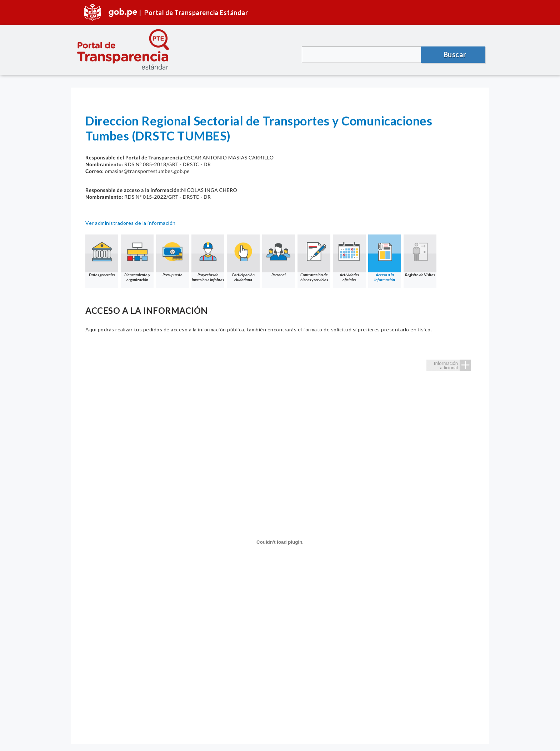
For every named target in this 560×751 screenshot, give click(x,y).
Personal (279, 256)
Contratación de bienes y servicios (314, 258)
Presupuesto (172, 256)
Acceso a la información (385, 258)
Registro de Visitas (420, 256)
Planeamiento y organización (137, 258)
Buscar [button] (455, 54)
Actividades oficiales (349, 258)
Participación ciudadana (243, 258)
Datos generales (102, 256)
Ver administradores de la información (131, 223)
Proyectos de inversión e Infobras (208, 258)
